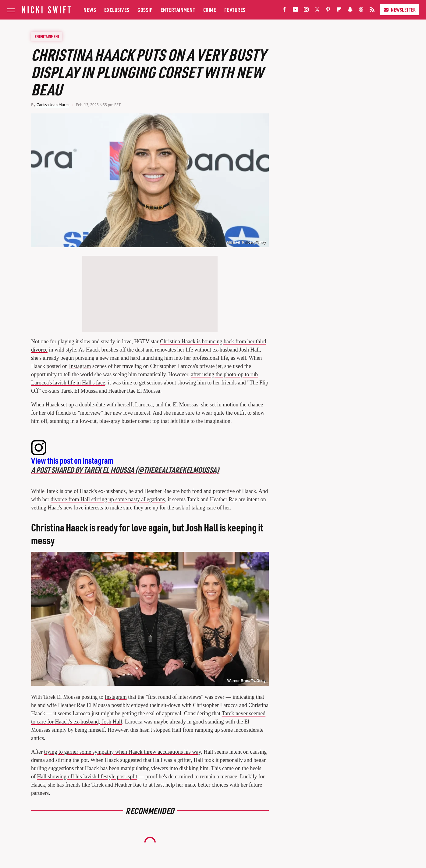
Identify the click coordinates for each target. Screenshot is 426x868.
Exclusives (117, 10)
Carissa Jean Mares (53, 105)
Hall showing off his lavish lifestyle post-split (87, 777)
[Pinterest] (328, 11)
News (90, 10)
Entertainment (178, 10)
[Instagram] (306, 11)
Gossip (145, 10)
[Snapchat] (350, 11)
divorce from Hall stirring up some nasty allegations (108, 499)
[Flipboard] (339, 11)
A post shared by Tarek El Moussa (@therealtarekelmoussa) (125, 470)
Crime (210, 10)
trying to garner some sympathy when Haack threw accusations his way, (123, 752)
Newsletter (399, 10)
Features (235, 10)
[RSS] (372, 11)
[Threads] (361, 11)
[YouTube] (295, 11)
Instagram (80, 366)
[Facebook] (284, 11)
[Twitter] (317, 11)
